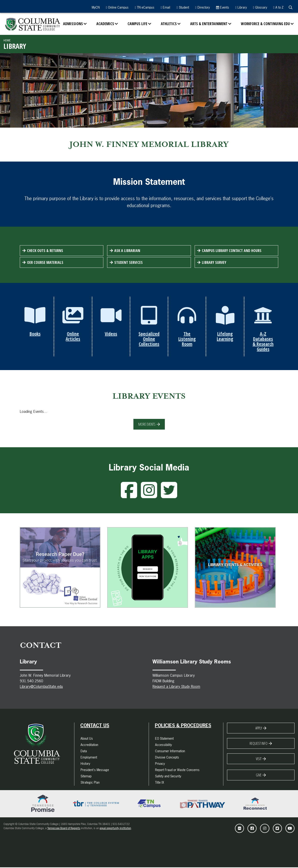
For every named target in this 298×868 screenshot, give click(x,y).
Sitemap (86, 777)
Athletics (169, 24)
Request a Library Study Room (176, 687)
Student (183, 7)
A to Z (278, 7)
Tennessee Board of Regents (64, 829)
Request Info (259, 744)
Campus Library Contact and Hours (232, 251)
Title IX (160, 783)
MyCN (95, 7)
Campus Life (137, 24)
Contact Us (95, 726)
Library (241, 7)
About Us (87, 739)
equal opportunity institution (115, 829)
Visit (259, 759)
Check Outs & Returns (45, 251)
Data (84, 751)
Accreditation (89, 745)
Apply (259, 729)
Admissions (73, 24)
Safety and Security (168, 777)
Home (7, 40)
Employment (89, 758)
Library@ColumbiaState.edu (41, 687)
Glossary (260, 7)
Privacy (160, 764)
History (85, 764)
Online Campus (117, 7)
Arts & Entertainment (209, 24)
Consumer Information (170, 751)
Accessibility (163, 745)
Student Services (129, 262)
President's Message (95, 770)
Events (223, 7)
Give (259, 775)
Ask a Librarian (127, 251)
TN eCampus (145, 7)
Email (165, 7)
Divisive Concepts (167, 758)
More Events (147, 425)
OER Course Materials (45, 262)
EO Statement (164, 739)
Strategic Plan (90, 783)
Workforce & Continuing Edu (265, 24)
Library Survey (214, 262)
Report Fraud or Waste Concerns (177, 770)
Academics (105, 24)
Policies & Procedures (183, 726)
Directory (203, 7)
